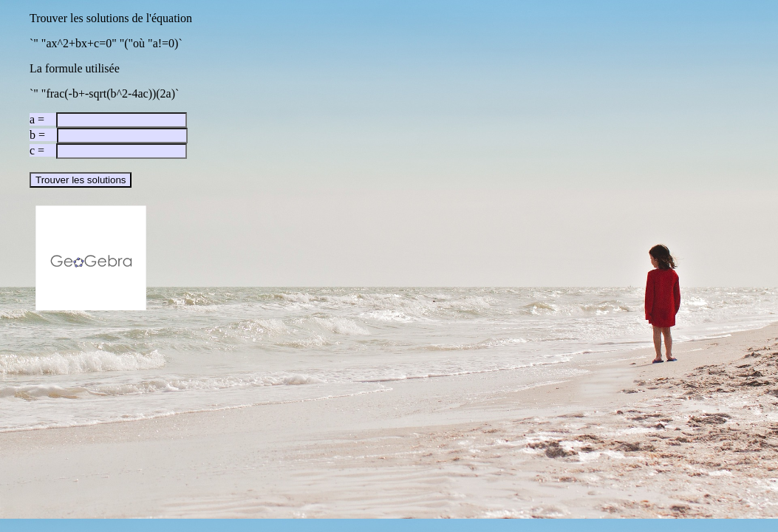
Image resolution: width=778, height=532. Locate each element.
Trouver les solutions (81, 180)
